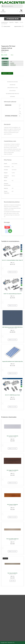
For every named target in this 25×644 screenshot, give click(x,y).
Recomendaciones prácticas (12, 94)
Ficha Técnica (13, 91)
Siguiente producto (18, 26)
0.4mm (12, 63)
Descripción (12, 85)
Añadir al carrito (7, 73)
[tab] (13, 82)
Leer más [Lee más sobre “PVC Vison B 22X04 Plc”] (12, 581)
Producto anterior (7, 26)
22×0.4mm (13, 65)
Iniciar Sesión (3, 12)
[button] (21, 16)
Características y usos (12, 88)
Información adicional (12, 82)
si (20, 116)
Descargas (13, 97)
